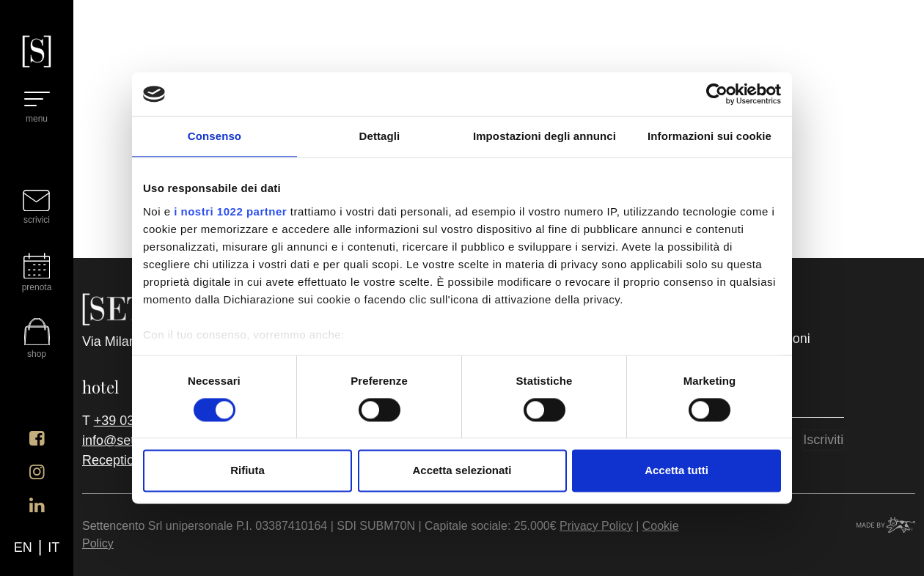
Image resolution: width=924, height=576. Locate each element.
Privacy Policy (596, 526)
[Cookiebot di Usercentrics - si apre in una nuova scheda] (717, 94)
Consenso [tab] (214, 136)
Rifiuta (247, 471)
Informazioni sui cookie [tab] (709, 136)
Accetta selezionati (462, 471)
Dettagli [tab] (380, 136)
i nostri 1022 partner (230, 211)
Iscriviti (823, 440)
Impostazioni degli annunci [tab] (544, 136)
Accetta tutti (676, 471)
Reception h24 (125, 460)
